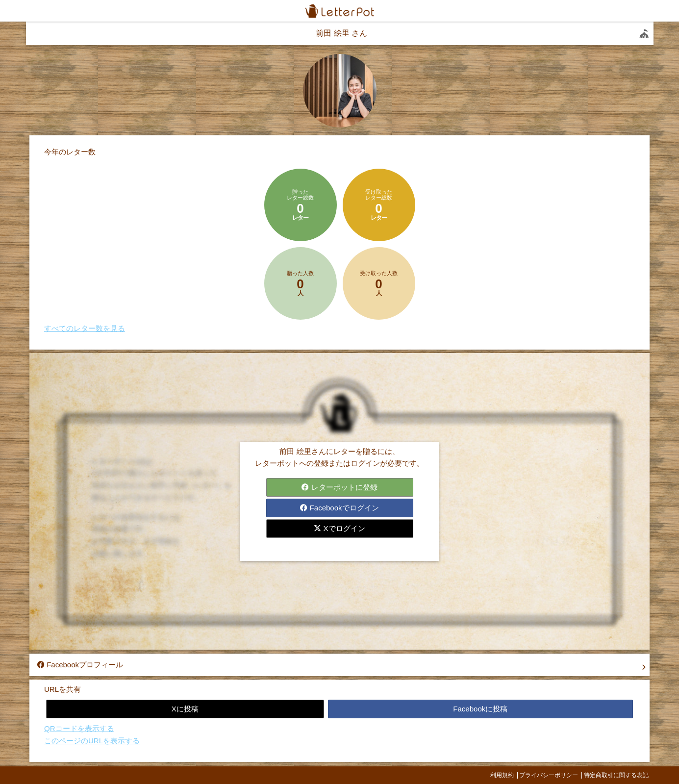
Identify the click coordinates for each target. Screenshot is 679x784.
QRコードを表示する (79, 728)
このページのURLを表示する (92, 741)
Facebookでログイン (339, 508)
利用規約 (502, 775)
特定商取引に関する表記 (616, 775)
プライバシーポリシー (549, 775)
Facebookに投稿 (480, 709)
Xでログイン (339, 528)
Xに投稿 (185, 709)
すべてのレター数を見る (85, 328)
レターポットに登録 (339, 487)
